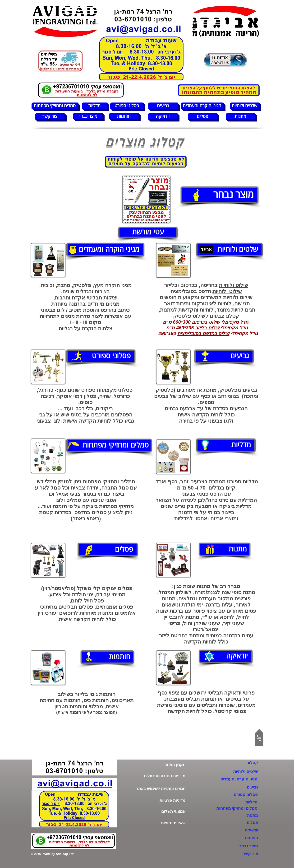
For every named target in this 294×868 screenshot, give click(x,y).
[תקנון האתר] (156, 765)
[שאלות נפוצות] (156, 823)
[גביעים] (163, 106)
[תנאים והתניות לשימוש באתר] (156, 789)
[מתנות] (240, 116)
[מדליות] (94, 106)
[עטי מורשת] (148, 232)
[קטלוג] (242, 763)
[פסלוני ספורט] (127, 106)
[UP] (259, 737)
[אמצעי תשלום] (156, 811)
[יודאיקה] (163, 116)
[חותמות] (124, 116)
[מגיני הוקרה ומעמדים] (202, 106)
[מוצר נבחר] (88, 116)
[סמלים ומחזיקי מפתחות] (55, 106)
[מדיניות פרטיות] (156, 800)
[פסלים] (202, 116)
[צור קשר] (50, 116)
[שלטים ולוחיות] (244, 106)
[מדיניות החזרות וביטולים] (156, 776)
